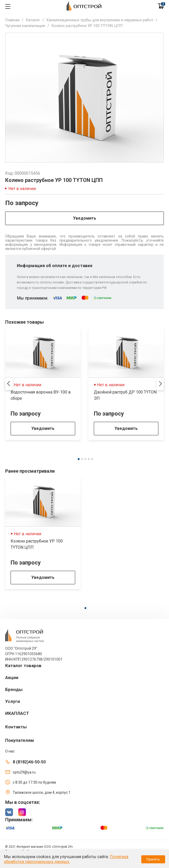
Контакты (16, 727)
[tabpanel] (43, 384)
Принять (153, 859)
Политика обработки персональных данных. (66, 859)
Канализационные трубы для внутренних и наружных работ (100, 20)
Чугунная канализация (25, 26)
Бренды (14, 689)
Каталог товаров (23, 666)
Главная (12, 20)
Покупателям (20, 740)
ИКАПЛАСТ (17, 713)
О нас (10, 751)
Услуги (13, 701)
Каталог (33, 20)
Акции (12, 677)
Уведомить (85, 218)
